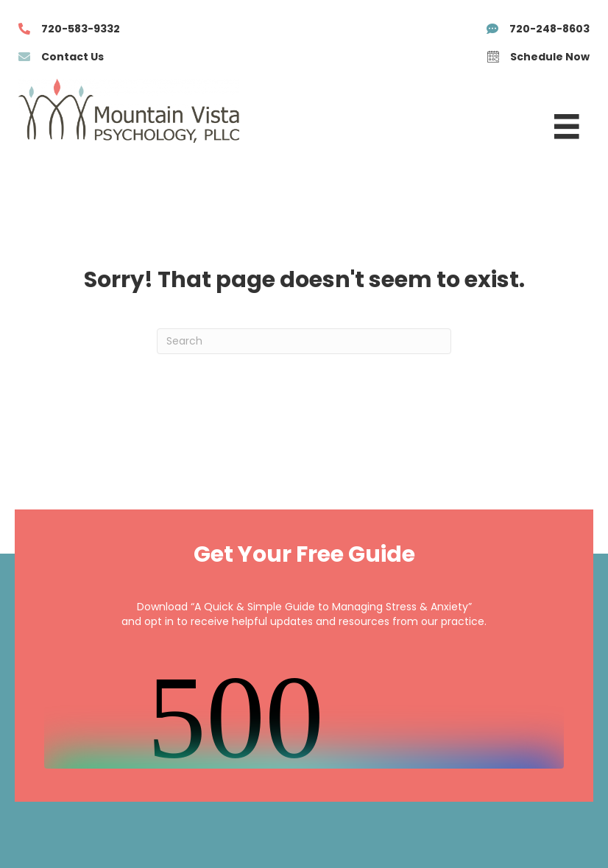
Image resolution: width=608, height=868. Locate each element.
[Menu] (567, 127)
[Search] (304, 341)
